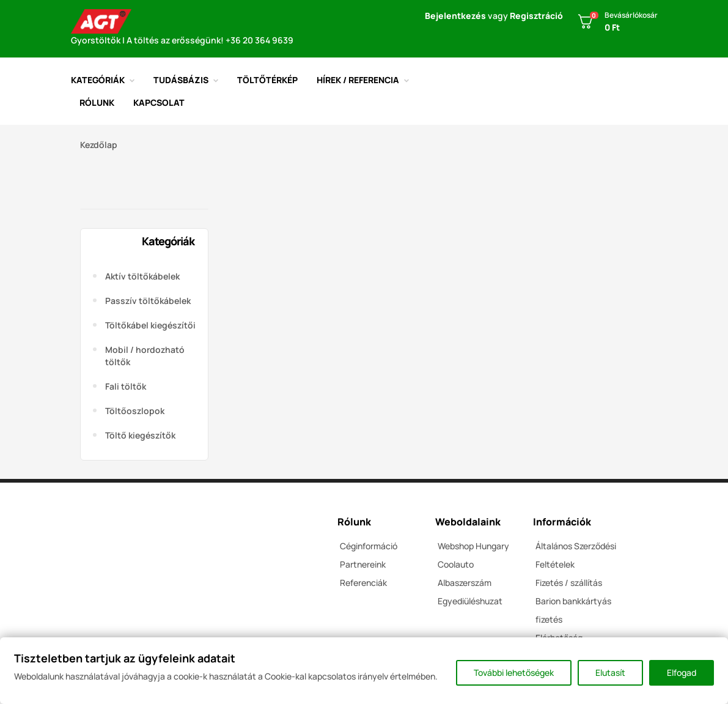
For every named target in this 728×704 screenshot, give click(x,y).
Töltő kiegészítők (140, 435)
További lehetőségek (514, 673)
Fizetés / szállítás (569, 583)
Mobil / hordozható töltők (145, 356)
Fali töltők (126, 386)
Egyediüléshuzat (470, 601)
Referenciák (363, 583)
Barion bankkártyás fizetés (573, 610)
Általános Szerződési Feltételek (576, 555)
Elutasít (610, 673)
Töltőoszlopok (135, 411)
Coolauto (456, 564)
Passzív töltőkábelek (148, 301)
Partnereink (363, 564)
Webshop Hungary (473, 546)
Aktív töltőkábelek (142, 276)
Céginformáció (369, 546)
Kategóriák (168, 241)
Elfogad (682, 673)
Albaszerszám (465, 583)
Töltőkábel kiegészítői (150, 325)
